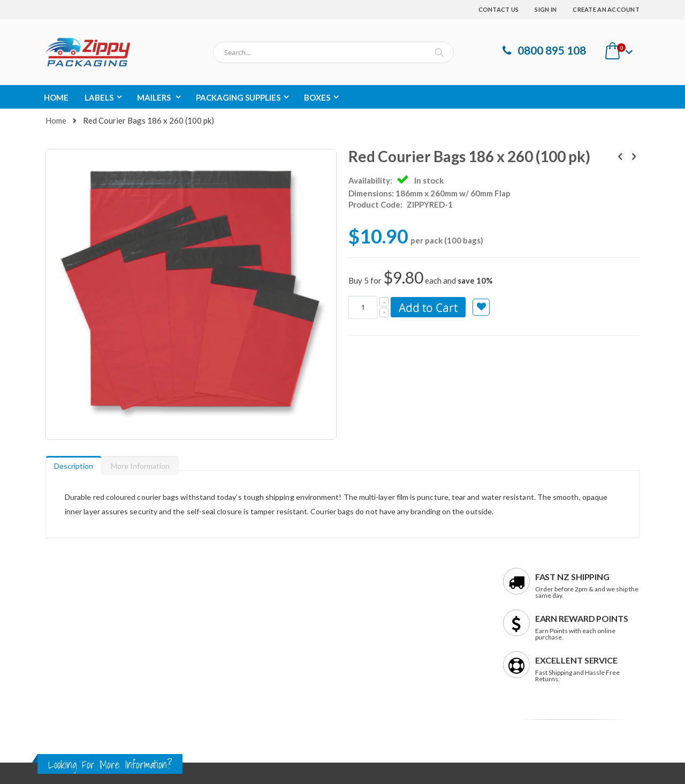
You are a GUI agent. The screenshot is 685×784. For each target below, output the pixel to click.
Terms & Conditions (79, 651)
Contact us (64, 615)
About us (61, 596)
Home (56, 120)
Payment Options (386, 633)
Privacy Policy (68, 633)
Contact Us (499, 9)
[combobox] (333, 52)
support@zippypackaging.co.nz (253, 646)
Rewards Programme (391, 651)
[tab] (74, 400)
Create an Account (606, 9)
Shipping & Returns (388, 615)
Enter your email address (540, 644)
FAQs (365, 596)
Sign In (546, 9)
